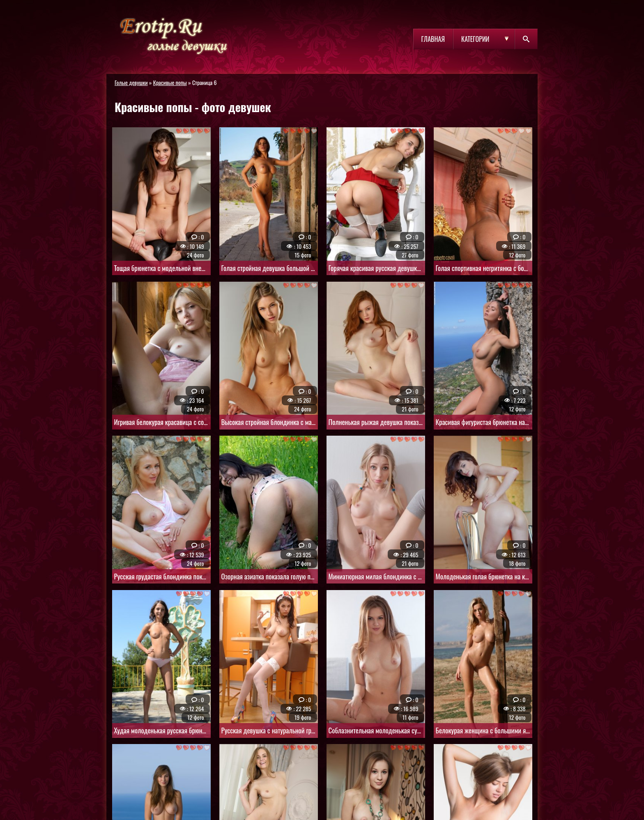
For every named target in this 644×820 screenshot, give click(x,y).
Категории (475, 39)
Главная (433, 39)
